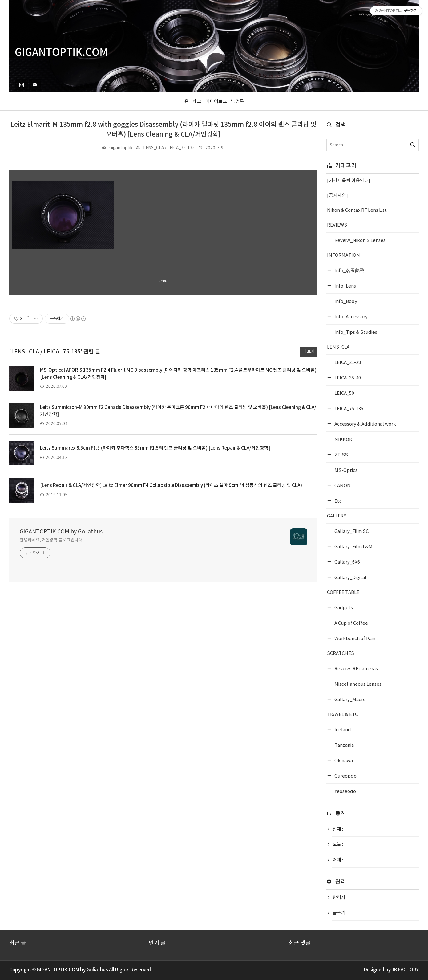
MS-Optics (345, 470)
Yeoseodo (345, 792)
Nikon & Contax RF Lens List (357, 210)
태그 (197, 102)
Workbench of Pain (354, 639)
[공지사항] (337, 196)
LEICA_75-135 (348, 409)
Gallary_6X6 (347, 562)
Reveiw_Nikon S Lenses (359, 241)
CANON (342, 486)
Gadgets (343, 608)
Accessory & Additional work (365, 424)
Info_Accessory (351, 317)
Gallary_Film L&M (353, 547)
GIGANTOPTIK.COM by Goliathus (61, 532)
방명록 (237, 102)
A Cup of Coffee (351, 623)
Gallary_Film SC (351, 531)
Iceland (342, 730)
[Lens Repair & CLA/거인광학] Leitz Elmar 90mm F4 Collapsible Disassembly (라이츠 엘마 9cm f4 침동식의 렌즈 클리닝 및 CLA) (171, 486)
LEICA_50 (344, 393)
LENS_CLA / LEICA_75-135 (169, 148)
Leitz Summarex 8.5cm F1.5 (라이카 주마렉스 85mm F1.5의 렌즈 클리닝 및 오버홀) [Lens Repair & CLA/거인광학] (155, 448)
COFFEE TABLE (343, 592)
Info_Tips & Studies (355, 332)
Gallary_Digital (350, 578)
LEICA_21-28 (347, 363)
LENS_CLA (338, 347)
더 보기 (308, 352)
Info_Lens (345, 286)
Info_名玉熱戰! (350, 271)
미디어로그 (216, 102)
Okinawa (343, 761)
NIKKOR (343, 440)
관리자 (339, 898)
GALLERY (337, 516)
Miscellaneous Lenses (357, 684)
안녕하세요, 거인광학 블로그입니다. (51, 540)
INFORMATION (343, 255)
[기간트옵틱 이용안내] (349, 181)
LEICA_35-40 (347, 378)
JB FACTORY (405, 970)
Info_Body (345, 302)
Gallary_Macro (350, 700)
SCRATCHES (341, 653)
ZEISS (341, 455)
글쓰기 (339, 913)
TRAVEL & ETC (342, 715)
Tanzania (344, 745)
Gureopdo (345, 776)
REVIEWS (337, 225)
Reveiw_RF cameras (356, 669)
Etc (338, 501)
